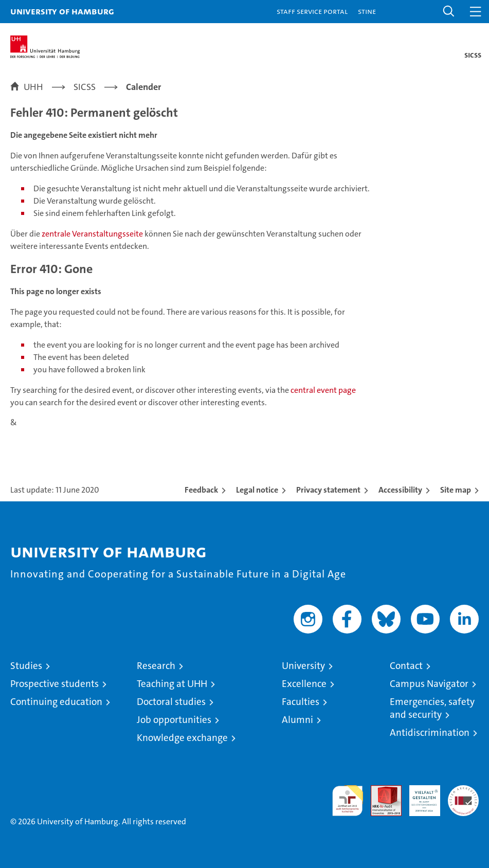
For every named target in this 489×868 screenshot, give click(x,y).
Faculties (301, 702)
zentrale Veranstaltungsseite (93, 234)
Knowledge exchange (182, 738)
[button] (449, 12)
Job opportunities (174, 720)
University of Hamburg (62, 11)
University (303, 666)
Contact (406, 666)
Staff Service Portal (312, 11)
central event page (323, 390)
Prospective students (55, 684)
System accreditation (463, 796)
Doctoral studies (171, 702)
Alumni (297, 720)
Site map (456, 490)
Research (156, 666)
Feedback (201, 490)
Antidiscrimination (430, 733)
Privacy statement (328, 490)
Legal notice (257, 490)
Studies (26, 666)
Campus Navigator (429, 684)
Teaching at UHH (172, 684)
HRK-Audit (419, 796)
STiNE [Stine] (367, 11)
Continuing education (56, 702)
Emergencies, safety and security (432, 708)
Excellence (304, 684)
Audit (381, 791)
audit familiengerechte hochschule (348, 801)
